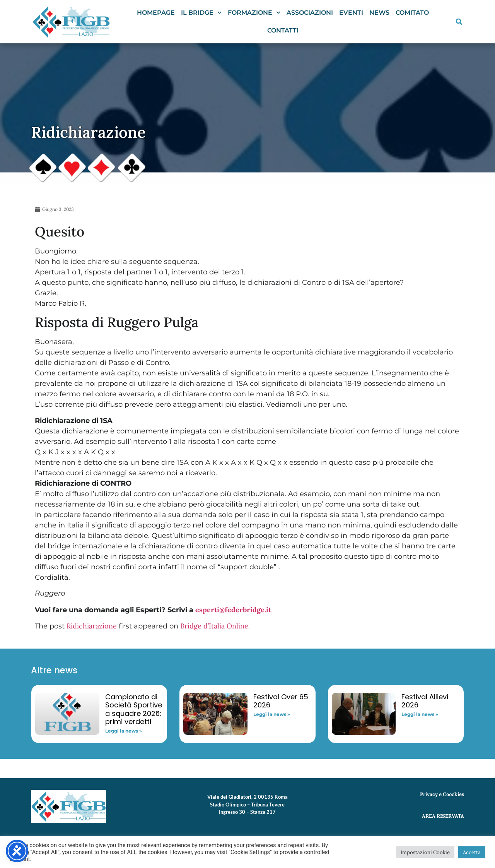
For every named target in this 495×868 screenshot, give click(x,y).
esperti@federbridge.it (233, 610)
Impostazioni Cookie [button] (425, 852)
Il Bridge (201, 13)
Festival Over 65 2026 (281, 701)
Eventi (351, 13)
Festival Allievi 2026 (425, 701)
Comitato (412, 13)
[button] (459, 22)
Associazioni (310, 13)
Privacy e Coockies (442, 794)
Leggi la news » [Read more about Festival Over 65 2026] (272, 714)
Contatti (283, 30)
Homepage (156, 13)
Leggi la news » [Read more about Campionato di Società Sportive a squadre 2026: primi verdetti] (124, 731)
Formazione (254, 13)
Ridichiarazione (92, 626)
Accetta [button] (472, 852)
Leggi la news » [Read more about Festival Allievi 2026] (420, 714)
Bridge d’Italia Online (214, 626)
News (379, 13)
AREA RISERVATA (443, 816)
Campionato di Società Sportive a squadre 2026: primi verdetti (134, 709)
